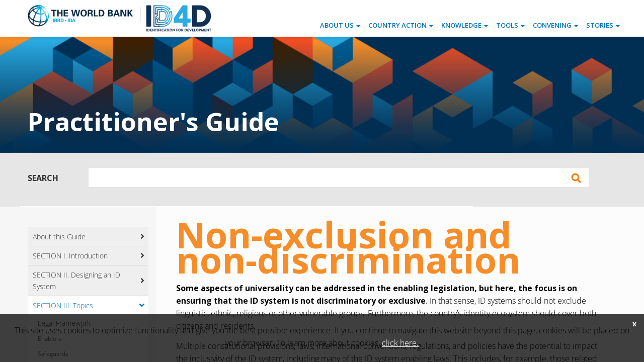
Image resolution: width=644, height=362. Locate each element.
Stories (603, 25)
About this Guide (59, 237)
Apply (576, 178)
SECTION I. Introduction (70, 256)
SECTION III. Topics (63, 305)
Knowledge (465, 25)
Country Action (401, 25)
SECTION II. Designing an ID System (76, 281)
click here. (400, 343)
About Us (340, 25)
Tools (510, 25)
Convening (555, 25)
